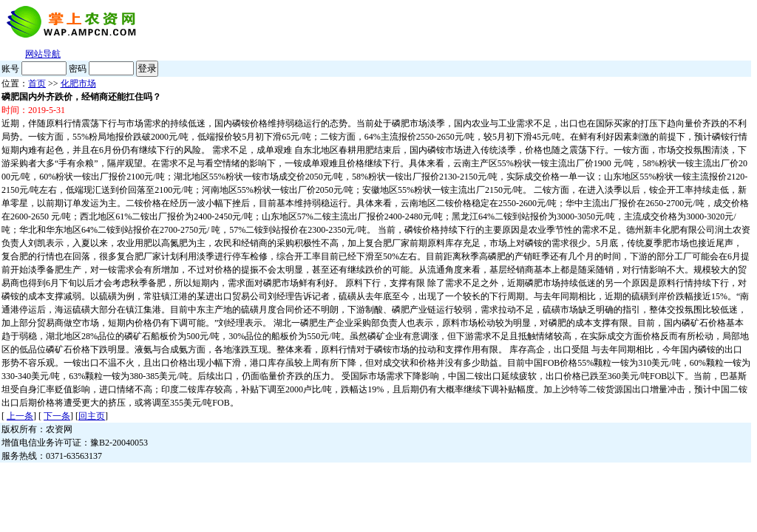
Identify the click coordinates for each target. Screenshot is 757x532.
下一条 (57, 416)
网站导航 (43, 54)
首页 (37, 83)
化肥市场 (78, 83)
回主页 (92, 416)
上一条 (20, 416)
